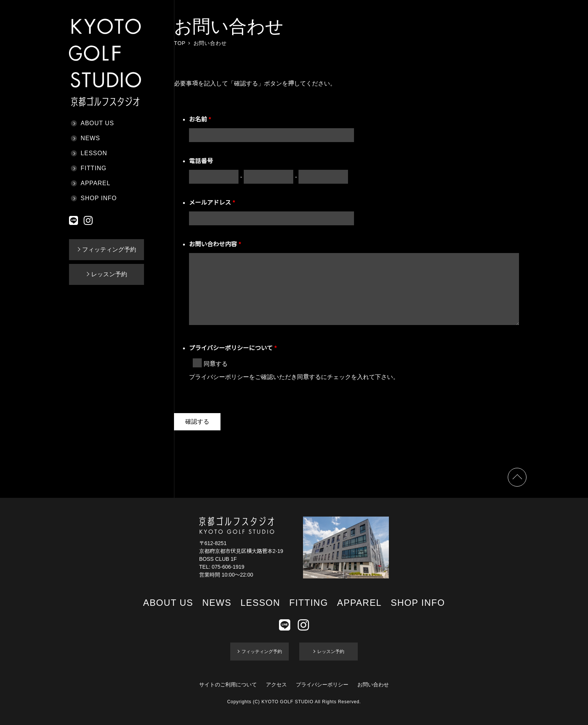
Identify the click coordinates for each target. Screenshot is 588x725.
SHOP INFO (99, 198)
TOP (180, 43)
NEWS (90, 138)
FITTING (94, 168)
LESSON (94, 153)
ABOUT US (97, 123)
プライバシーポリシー (322, 685)
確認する (197, 422)
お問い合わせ (373, 685)
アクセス (276, 685)
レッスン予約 (109, 274)
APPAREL (95, 183)
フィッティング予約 (109, 249)
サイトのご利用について (228, 685)
